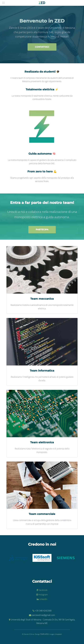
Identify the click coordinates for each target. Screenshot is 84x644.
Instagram (43, 595)
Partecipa (42, 230)
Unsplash (58, 634)
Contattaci (42, 47)
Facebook (43, 590)
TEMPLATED (44, 634)
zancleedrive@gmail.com (43, 615)
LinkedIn (43, 599)
